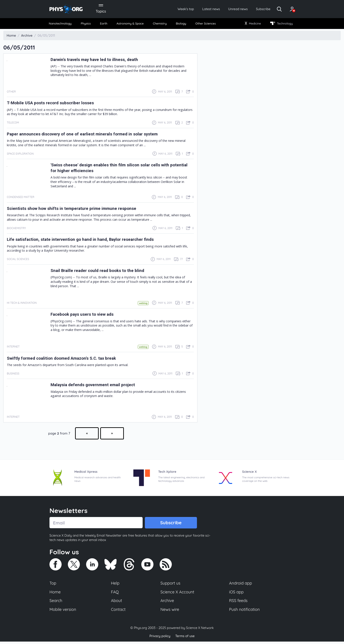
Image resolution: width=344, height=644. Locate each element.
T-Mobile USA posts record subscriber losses (54, 104)
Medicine (252, 24)
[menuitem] (62, 24)
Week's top (174, 9)
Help (115, 585)
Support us (170, 585)
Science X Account (178, 594)
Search (56, 603)
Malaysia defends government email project (96, 386)
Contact (119, 612)
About (117, 603)
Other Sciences (205, 24)
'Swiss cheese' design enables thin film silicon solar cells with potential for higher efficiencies (113, 169)
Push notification (245, 612)
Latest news (201, 9)
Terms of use (185, 638)
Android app (241, 585)
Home (55, 594)
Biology (181, 24)
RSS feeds (238, 603)
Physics (87, 24)
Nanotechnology (62, 24)
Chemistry (160, 24)
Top (53, 585)
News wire (170, 612)
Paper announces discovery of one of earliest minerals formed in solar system (87, 135)
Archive (167, 603)
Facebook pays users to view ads (85, 315)
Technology (280, 24)
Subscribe (257, 9)
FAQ (115, 594)
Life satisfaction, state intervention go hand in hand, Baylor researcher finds (85, 240)
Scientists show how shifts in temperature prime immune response (76, 209)
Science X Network (200, 630)
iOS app (236, 594)
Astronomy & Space (130, 24)
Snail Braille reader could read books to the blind (100, 272)
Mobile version (63, 612)
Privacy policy (159, 638)
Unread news (230, 9)
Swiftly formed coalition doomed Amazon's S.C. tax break (66, 359)
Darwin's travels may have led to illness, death (97, 60)
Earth (104, 24)
